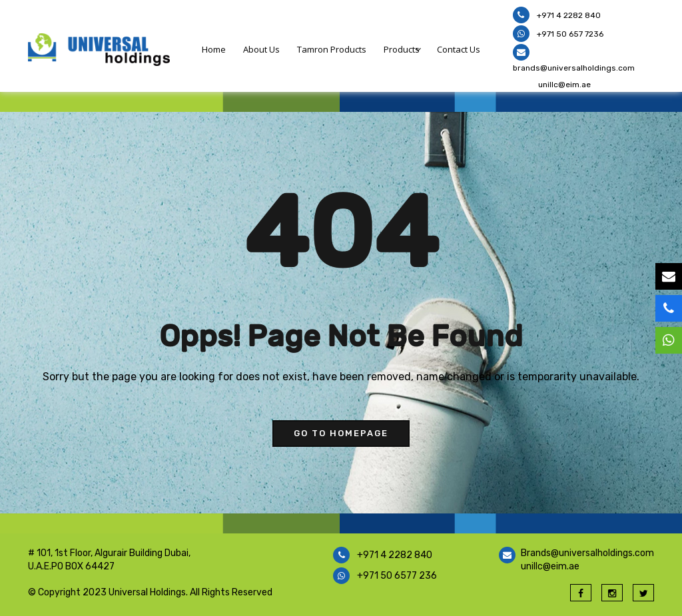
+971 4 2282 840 (568, 15)
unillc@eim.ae (564, 85)
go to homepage (341, 433)
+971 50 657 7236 (569, 34)
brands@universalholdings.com (574, 68)
